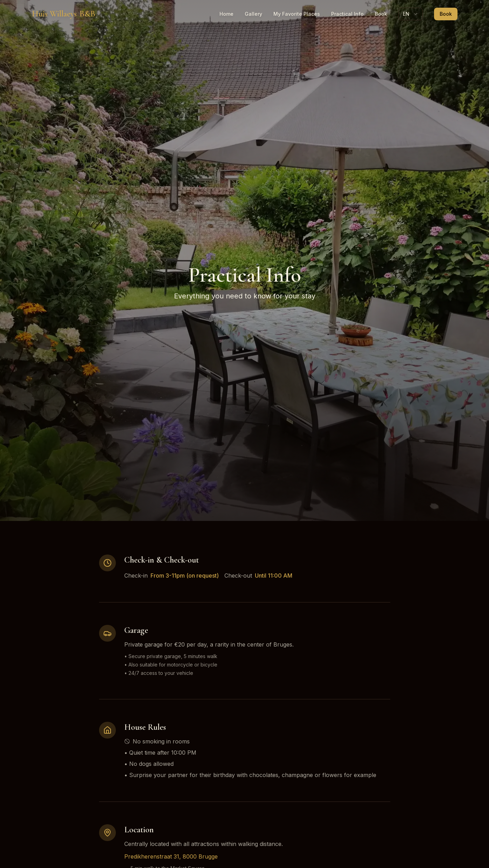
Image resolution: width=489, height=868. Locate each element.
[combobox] (411, 14)
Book (381, 14)
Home (226, 14)
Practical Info (347, 14)
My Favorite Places (297, 14)
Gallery (253, 14)
